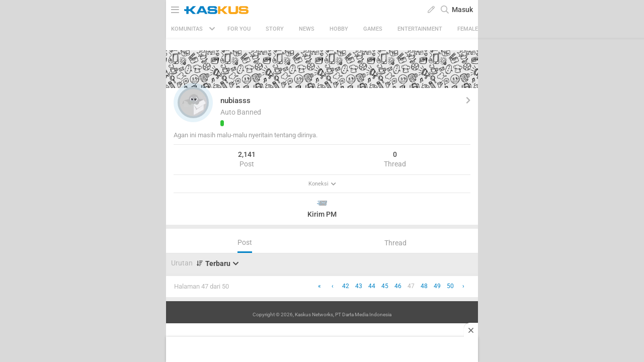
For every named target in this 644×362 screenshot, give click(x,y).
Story (275, 29)
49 (437, 286)
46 (398, 286)
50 (450, 286)
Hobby (339, 29)
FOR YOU (239, 29)
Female (468, 29)
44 (372, 286)
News (307, 29)
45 (385, 286)
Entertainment (420, 29)
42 (346, 286)
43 (359, 286)
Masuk (462, 10)
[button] (193, 103)
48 (424, 286)
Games (373, 29)
